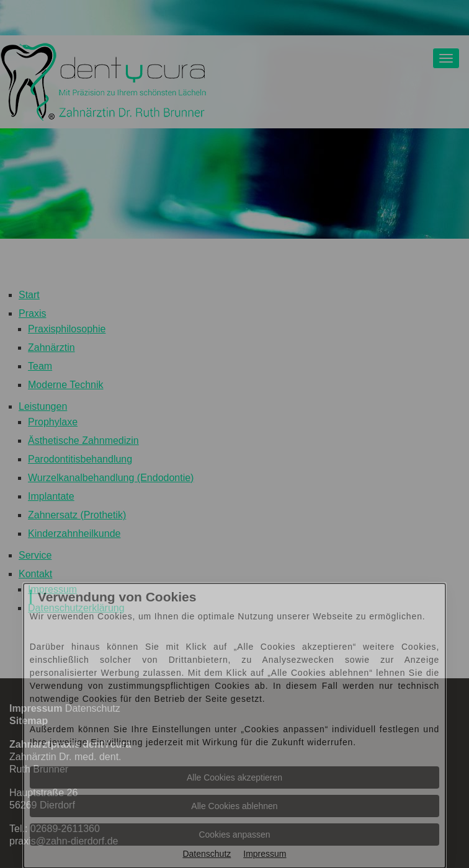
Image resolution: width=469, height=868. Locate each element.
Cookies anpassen (234, 835)
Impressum (265, 854)
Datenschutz (207, 854)
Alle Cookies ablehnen (234, 806)
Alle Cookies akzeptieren (234, 777)
